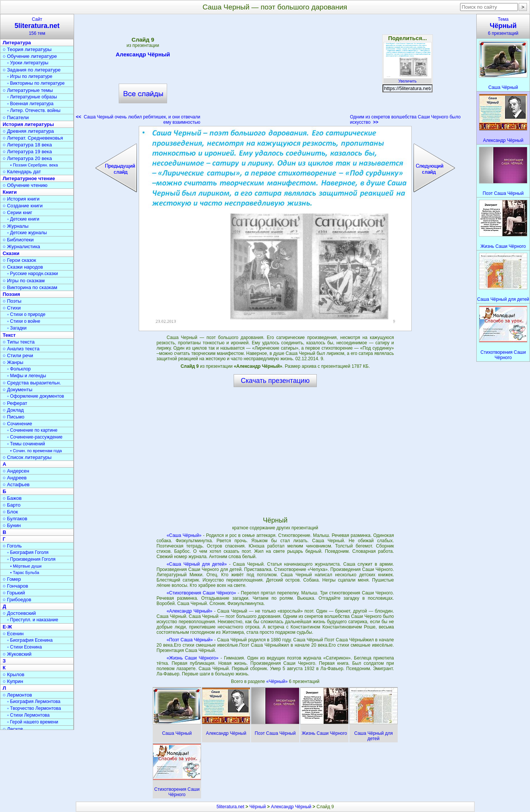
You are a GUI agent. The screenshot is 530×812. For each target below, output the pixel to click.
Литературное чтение (29, 178)
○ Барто (12, 505)
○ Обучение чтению (25, 185)
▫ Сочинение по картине (32, 430)
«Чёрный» (277, 681)
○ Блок (10, 512)
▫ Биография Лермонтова (34, 702)
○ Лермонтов (17, 695)
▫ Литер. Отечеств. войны (34, 110)
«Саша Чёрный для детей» (197, 564)
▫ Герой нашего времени (33, 722)
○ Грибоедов (17, 600)
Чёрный (258, 807)
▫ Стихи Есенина (25, 647)
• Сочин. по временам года (36, 451)
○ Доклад (13, 410)
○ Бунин (12, 525)
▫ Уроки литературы (28, 63)
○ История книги (21, 199)
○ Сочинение (17, 424)
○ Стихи (12, 308)
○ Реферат (15, 403)
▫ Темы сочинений (26, 444)
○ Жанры (13, 362)
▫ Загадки (17, 328)
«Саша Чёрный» (184, 535)
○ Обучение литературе (30, 56)
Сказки (11, 253)
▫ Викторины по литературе (36, 83)
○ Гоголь (12, 546)
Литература (17, 43)
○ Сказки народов (23, 267)
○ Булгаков (15, 519)
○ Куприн (13, 681)
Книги (10, 192)
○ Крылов (13, 674)
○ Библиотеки (18, 240)
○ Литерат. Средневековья (33, 138)
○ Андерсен (16, 471)
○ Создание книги (23, 206)
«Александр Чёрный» (190, 611)
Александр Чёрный (143, 56)
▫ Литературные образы (32, 97)
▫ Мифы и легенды (27, 376)
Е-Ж (7, 627)
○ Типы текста (19, 342)
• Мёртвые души (26, 566)
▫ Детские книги (23, 219)
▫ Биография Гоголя (28, 552)
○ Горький (14, 593)
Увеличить (408, 79)
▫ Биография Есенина (30, 640)
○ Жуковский (17, 654)
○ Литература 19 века (27, 152)
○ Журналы (15, 226)
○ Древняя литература (28, 131)
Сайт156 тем (37, 26)
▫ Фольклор (19, 369)
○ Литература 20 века (27, 158)
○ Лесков (13, 729)
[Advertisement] (275, 72)
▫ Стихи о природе (26, 314)
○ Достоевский (19, 613)
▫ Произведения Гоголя (31, 559)
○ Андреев (15, 478)
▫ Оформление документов (36, 396)
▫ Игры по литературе (30, 76)
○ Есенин (13, 634)
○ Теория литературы (27, 49)
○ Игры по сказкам (24, 281)
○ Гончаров (15, 586)
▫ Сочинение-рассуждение (35, 437)
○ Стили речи (18, 355)
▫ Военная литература (30, 104)
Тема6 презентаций (503, 26)
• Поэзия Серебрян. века (34, 165)
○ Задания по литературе (32, 70)
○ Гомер (12, 579)
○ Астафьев (16, 485)
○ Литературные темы (28, 90)
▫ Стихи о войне (24, 321)
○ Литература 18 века (27, 145)
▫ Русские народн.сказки (33, 274)
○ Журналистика (21, 247)
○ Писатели (16, 117)
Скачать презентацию (275, 381)
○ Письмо (14, 417)
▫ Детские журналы (27, 233)
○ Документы (17, 390)
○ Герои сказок (19, 260)
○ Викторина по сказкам (30, 287)
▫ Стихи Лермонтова (28, 715)
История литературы (28, 124)
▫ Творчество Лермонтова (34, 708)
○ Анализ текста (21, 349)
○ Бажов (12, 498)
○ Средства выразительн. (32, 383)
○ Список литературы (27, 457)
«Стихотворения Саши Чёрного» (201, 593)
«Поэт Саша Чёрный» (190, 640)
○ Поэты (12, 301)
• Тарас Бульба (25, 572)
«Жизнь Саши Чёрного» (193, 658)
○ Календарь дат (22, 172)
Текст (9, 335)
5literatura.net (230, 807)
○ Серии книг (17, 212)
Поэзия (11, 294)
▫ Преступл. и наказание (33, 620)
